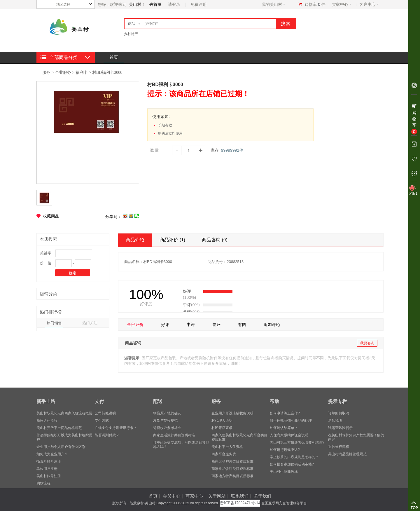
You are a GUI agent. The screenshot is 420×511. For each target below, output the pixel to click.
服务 (46, 72)
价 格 (46, 263)
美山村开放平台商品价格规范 (59, 428)
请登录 (174, 4)
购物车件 (315, 4)
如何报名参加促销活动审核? (292, 464)
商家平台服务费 (224, 454)
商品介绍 (135, 240)
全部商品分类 (64, 57)
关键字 (46, 253)
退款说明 (335, 421)
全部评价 (135, 325)
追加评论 (272, 325)
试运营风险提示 (340, 428)
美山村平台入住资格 (227, 447)
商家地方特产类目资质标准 (232, 476)
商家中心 (194, 496)
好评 (165, 325)
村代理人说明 (222, 421)
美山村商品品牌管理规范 (347, 454)
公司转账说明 (105, 413)
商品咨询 (215, 240)
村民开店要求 (222, 428)
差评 (216, 325)
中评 (191, 325)
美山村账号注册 (49, 476)
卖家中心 (342, 4)
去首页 (155, 4)
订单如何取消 (339, 413)
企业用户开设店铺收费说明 (232, 413)
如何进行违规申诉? (285, 450)
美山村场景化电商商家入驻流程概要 (64, 413)
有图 (242, 325)
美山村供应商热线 (284, 472)
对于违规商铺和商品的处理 (291, 421)
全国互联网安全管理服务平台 (284, 503)
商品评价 (173, 240)
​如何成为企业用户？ (52, 454)
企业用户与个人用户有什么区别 (61, 447)
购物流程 (43, 483)
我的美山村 (273, 4)
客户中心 (369, 4)
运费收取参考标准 (167, 428)
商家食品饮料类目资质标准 (232, 469)
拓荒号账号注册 (49, 461)
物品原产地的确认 (167, 413)
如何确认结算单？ (284, 428)
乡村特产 (131, 34)
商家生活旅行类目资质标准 (174, 435)
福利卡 (82, 73)
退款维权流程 (339, 447)
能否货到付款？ (107, 435)
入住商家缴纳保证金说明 (289, 435)
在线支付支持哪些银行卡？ (116, 428)
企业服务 (63, 73)
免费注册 (199, 4)
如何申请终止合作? (285, 413)
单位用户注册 (47, 469)
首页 (114, 57)
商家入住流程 (47, 421)
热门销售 (54, 323)
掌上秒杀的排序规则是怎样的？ (294, 457)
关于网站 (217, 496)
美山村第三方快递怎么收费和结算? (297, 442)
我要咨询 (367, 343)
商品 (132, 24)
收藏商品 (51, 216)
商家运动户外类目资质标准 (232, 461)
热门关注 (90, 323)
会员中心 (171, 496)
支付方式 (102, 421)
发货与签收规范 (165, 421)
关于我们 (262, 496)
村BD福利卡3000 (107, 73)
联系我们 (240, 496)
